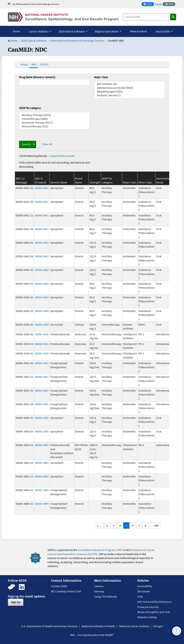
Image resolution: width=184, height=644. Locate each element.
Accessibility (145, 586)
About (24, 64)
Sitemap (99, 591)
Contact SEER (59, 586)
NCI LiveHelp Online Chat (66, 591)
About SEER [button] (163, 31)
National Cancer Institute (134, 626)
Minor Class (145, 182)
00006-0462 (42, 243)
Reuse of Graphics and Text (154, 612)
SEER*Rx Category (30, 108)
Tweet (158, 4)
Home (17, 31)
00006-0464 (42, 284)
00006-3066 (42, 418)
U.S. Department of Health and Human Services (50, 626)
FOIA (140, 596)
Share (149, 4)
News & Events (139, 31)
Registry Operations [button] (107, 31)
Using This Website (106, 596)
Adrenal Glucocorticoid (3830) (130, 88)
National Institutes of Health (98, 626)
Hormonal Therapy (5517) (54, 123)
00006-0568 (42, 325)
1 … (99, 525)
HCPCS (44, 64)
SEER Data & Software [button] (72, 31)
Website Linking (147, 617)
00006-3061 (42, 363)
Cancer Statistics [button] (39, 31)
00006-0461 (42, 188)
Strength (95, 182)
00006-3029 (42, 353)
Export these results (63, 156)
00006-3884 (42, 490)
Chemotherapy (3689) (54, 119)
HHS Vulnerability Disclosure (154, 602)
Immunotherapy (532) (54, 126)
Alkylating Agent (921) (130, 92)
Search (26, 144)
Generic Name (59, 182)
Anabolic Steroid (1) (130, 95)
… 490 (155, 525)
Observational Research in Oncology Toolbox (77, 41)
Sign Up (16, 602)
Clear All (47, 144)
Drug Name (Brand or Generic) (37, 77)
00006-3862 (42, 463)
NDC (34, 64)
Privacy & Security (148, 607)
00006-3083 (42, 445)
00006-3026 (42, 334)
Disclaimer (144, 591)
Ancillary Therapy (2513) (54, 115)
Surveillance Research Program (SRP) (100, 550)
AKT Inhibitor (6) (130, 84)
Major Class (101, 77)
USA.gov (158, 626)
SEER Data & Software (34, 41)
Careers (99, 586)
